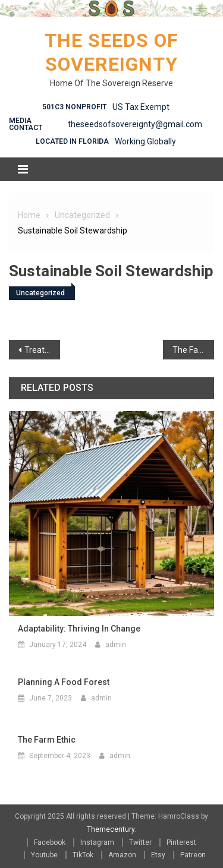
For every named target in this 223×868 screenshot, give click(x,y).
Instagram (97, 842)
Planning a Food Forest (64, 682)
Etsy (158, 855)
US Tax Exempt (141, 107)
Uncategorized (40, 293)
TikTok (83, 855)
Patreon (193, 855)
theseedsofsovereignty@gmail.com (135, 124)
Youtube (44, 855)
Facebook (50, 842)
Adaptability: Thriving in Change (79, 629)
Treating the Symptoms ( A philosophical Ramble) (42, 350)
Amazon (122, 855)
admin (116, 645)
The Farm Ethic (193, 350)
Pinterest (181, 842)
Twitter (140, 842)
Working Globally (145, 141)
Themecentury (111, 829)
